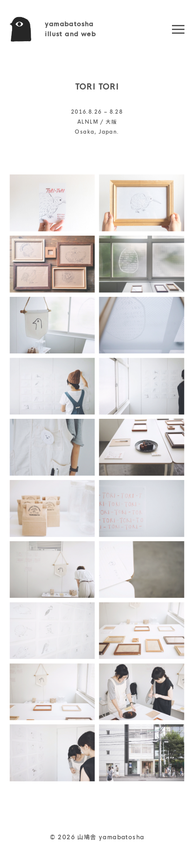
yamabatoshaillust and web (70, 29)
